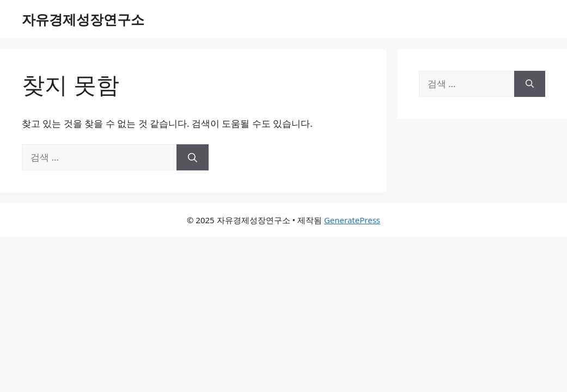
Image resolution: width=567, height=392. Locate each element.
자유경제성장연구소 (83, 19)
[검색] (193, 157)
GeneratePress (352, 220)
